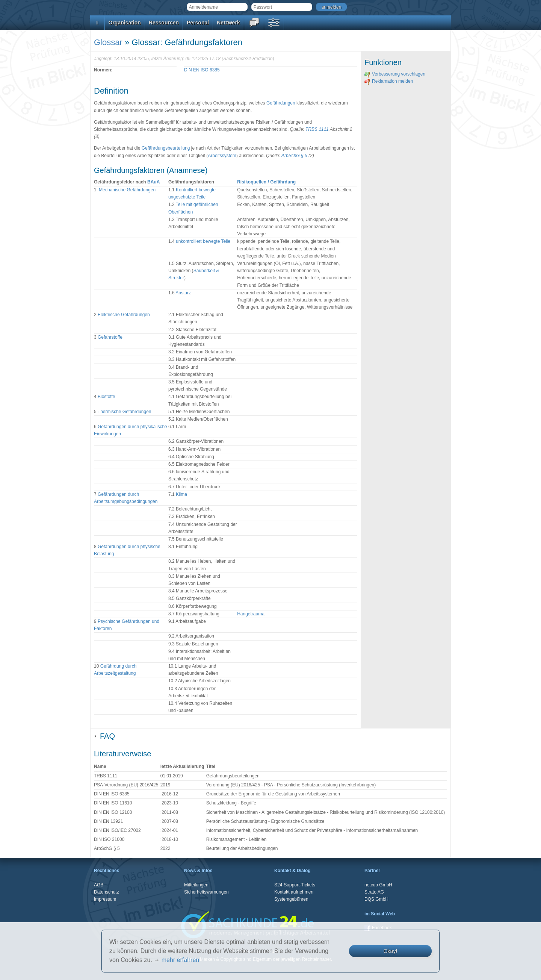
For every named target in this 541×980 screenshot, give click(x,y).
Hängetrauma (251, 614)
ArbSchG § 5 (294, 156)
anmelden (332, 7)
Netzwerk (228, 23)
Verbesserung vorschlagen (395, 74)
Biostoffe (106, 397)
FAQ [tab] (104, 736)
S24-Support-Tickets (295, 885)
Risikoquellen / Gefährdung (266, 182)
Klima (181, 494)
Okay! (391, 951)
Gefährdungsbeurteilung (166, 148)
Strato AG (374, 892)
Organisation (125, 23)
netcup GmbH (378, 885)
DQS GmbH (376, 899)
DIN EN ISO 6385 (202, 70)
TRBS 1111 (317, 129)
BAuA (153, 182)
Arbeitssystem (222, 156)
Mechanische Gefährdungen (127, 190)
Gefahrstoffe (110, 337)
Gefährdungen (281, 103)
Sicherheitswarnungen (206, 892)
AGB (99, 885)
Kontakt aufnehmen (294, 892)
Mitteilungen (196, 885)
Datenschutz (107, 892)
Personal (198, 23)
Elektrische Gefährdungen (124, 315)
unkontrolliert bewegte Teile (203, 241)
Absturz (183, 293)
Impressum (105, 899)
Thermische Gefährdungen (125, 412)
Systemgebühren (291, 899)
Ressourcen (164, 23)
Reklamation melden (389, 81)
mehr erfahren (181, 960)
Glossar (108, 42)
